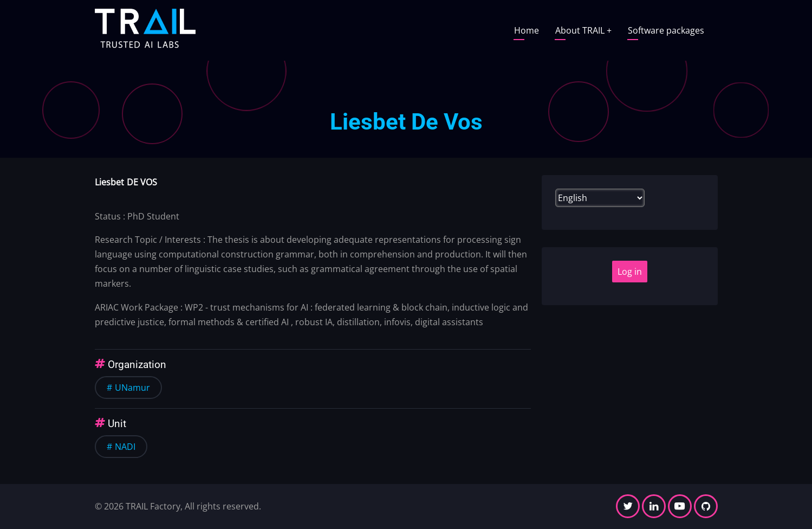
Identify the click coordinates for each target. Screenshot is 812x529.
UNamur (132, 388)
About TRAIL (583, 30)
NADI (125, 447)
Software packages (666, 30)
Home (527, 30)
